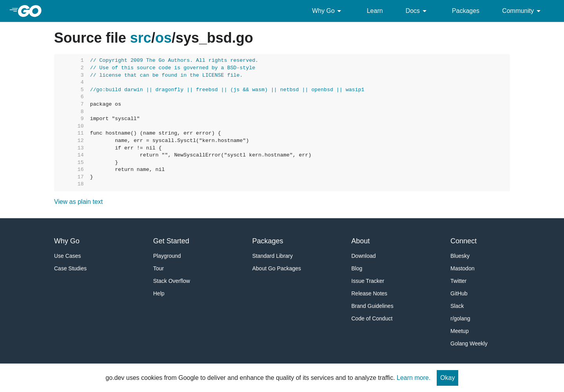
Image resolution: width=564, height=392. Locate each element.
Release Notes (369, 293)
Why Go (328, 11)
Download (363, 256)
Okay (447, 378)
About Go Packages (277, 268)
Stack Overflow (172, 281)
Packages (466, 11)
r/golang (460, 318)
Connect (464, 241)
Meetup (460, 331)
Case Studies (70, 268)
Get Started (171, 241)
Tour (158, 268)
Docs (417, 11)
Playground (167, 256)
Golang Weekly (469, 343)
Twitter (458, 281)
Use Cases (67, 256)
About (361, 241)
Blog (357, 268)
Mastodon (462, 268)
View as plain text (78, 202)
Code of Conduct (372, 318)
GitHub (459, 293)
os (163, 38)
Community (523, 11)
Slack (457, 306)
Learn (375, 11)
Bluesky (460, 256)
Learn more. (414, 378)
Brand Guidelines (372, 306)
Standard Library (273, 256)
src (141, 38)
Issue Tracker (368, 281)
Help (159, 293)
